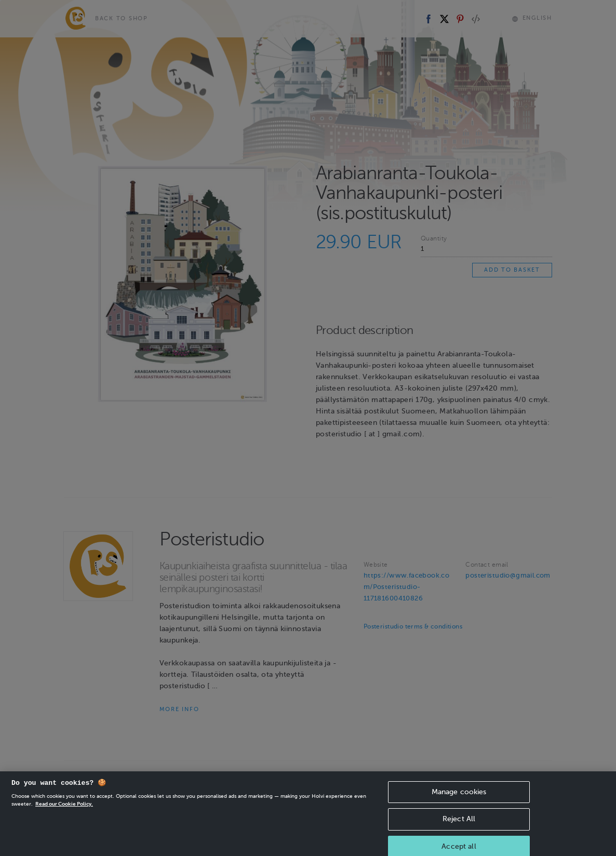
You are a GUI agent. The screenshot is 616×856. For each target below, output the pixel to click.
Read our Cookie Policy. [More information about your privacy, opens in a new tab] (64, 811)
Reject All (459, 827)
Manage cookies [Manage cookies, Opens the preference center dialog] (459, 799)
